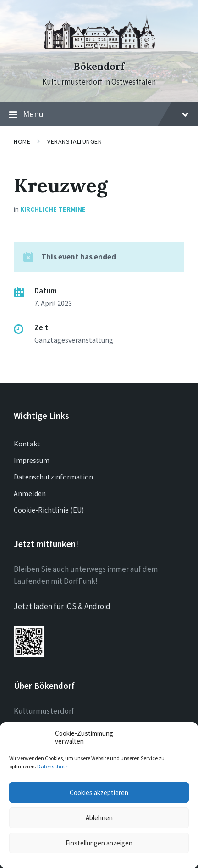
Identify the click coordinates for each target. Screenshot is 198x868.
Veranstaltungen (74, 141)
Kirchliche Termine (53, 209)
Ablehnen (99, 818)
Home (22, 141)
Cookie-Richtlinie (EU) (49, 510)
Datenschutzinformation (53, 477)
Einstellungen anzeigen (99, 843)
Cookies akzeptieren (99, 792)
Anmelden (30, 493)
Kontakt (27, 444)
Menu (99, 114)
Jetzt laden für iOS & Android (62, 606)
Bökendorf (99, 66)
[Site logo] (99, 50)
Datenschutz (52, 766)
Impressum (32, 460)
